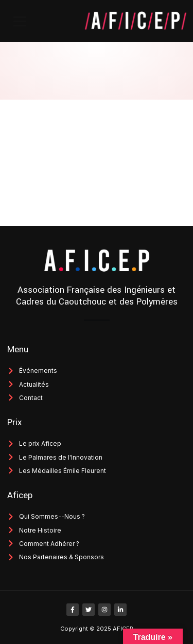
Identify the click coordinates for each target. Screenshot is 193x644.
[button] (20, 21)
